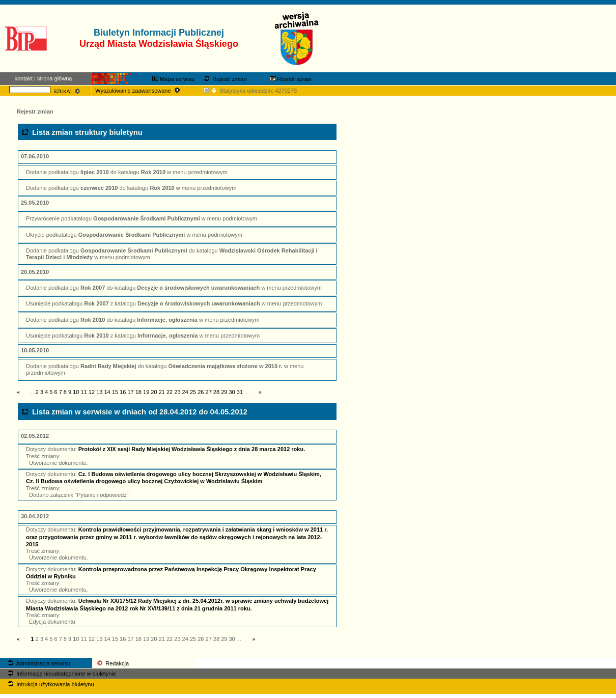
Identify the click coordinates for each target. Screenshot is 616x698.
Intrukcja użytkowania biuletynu (50, 684)
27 (209, 392)
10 (76, 392)
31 (240, 392)
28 (216, 392)
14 (107, 392)
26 (201, 392)
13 (99, 392)
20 (154, 392)
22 (170, 392)
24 (185, 392)
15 (115, 392)
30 (232, 392)
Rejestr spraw (291, 79)
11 (84, 392)
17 (130, 392)
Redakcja (112, 663)
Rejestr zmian (224, 79)
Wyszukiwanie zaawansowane (138, 91)
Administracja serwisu (38, 663)
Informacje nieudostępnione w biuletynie (61, 674)
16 (123, 392)
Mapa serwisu (173, 79)
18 (138, 392)
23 (177, 392)
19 (146, 392)
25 (193, 392)
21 (162, 392)
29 (224, 392)
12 (92, 392)
